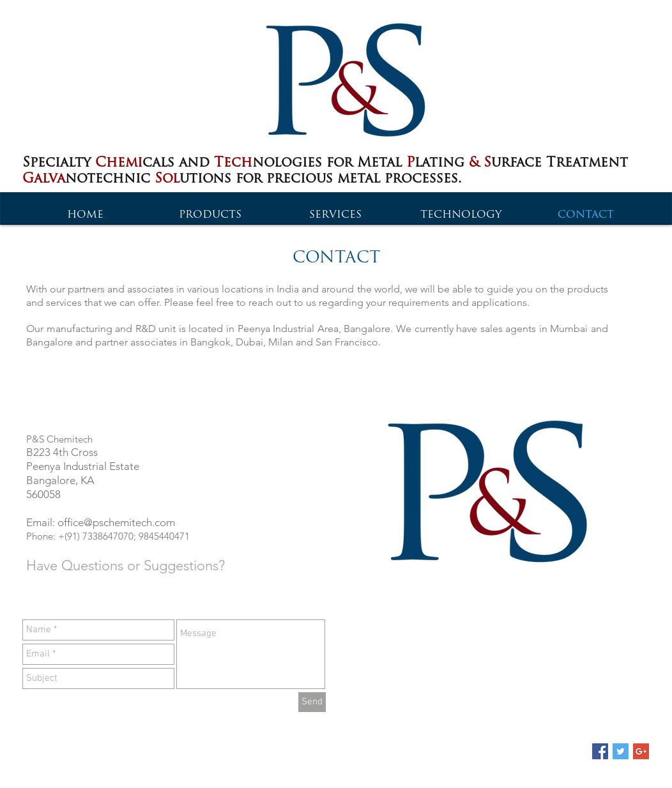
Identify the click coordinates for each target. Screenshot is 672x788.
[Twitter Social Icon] (621, 751)
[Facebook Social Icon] (600, 751)
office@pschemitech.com (116, 522)
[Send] (312, 702)
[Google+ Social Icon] (641, 751)
